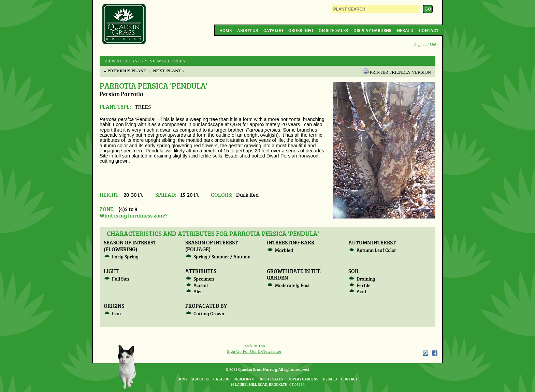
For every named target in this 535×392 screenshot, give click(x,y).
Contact (429, 30)
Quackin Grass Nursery (124, 25)
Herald (405, 30)
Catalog (273, 30)
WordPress (425, 353)
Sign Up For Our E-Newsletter (254, 351)
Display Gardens (372, 30)
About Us (248, 30)
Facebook (435, 353)
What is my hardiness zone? (134, 215)
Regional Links (426, 45)
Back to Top (254, 346)
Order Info (301, 30)
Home (226, 30)
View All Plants (123, 61)
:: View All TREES (165, 61)
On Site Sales (333, 30)
